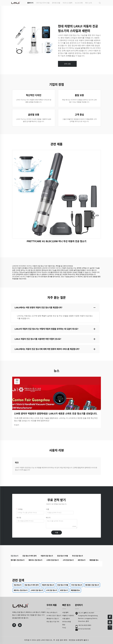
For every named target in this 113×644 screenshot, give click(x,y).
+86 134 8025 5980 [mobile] (85, 625)
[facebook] (14, 625)
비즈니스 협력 (68, 3)
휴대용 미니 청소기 (53, 618)
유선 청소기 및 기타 (53, 622)
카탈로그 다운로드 (68, 615)
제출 (57, 532)
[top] (110, 628)
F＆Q (64, 628)
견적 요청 (67, 64)
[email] (84, 629)
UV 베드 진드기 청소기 (54, 615)
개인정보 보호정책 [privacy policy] (76, 640)
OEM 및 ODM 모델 (43, 3)
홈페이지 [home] (30, 3)
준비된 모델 (56, 3)
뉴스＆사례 (79, 3)
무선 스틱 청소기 (52, 612)
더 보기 (17, 425)
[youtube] (20, 625)
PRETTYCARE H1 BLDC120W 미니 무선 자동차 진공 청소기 (56, 241)
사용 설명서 (66, 618)
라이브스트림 (67, 622)
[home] (16, 3)
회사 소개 (88, 3)
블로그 (86, 640)
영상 (64, 625)
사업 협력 (65, 612)
